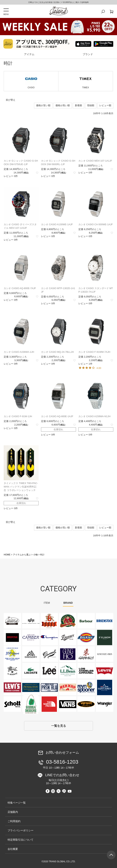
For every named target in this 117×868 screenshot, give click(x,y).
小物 (35, 555)
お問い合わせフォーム (62, 753)
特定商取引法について (21, 840)
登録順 (91, 105)
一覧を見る (59, 726)
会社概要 (13, 849)
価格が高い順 (63, 105)
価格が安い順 (43, 105)
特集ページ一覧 (17, 803)
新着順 (78, 105)
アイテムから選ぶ (22, 555)
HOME (7, 555)
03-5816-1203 (59, 764)
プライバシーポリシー (21, 830)
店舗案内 (13, 812)
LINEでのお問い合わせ (60, 779)
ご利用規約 (14, 821)
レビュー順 (105, 105)
